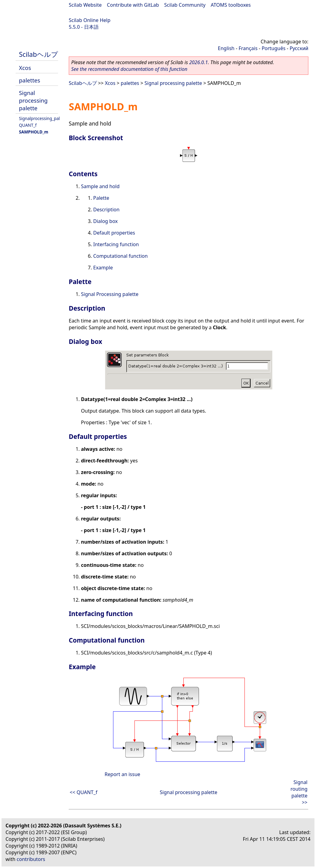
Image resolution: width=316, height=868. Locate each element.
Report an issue (122, 774)
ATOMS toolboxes (231, 5)
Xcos (25, 68)
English (226, 48)
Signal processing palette (33, 100)
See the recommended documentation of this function (129, 69)
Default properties (114, 233)
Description (106, 210)
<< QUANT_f (83, 792)
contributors (31, 859)
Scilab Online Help (90, 20)
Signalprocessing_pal (39, 118)
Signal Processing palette (110, 294)
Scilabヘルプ (39, 54)
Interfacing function (116, 244)
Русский (299, 48)
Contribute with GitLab (133, 5)
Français (248, 48)
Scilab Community (185, 5)
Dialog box (105, 221)
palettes (29, 80)
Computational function (120, 256)
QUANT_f (28, 125)
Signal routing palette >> (299, 792)
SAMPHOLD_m (34, 132)
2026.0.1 (198, 62)
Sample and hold (100, 186)
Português (274, 48)
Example (103, 268)
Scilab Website (85, 5)
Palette (101, 198)
